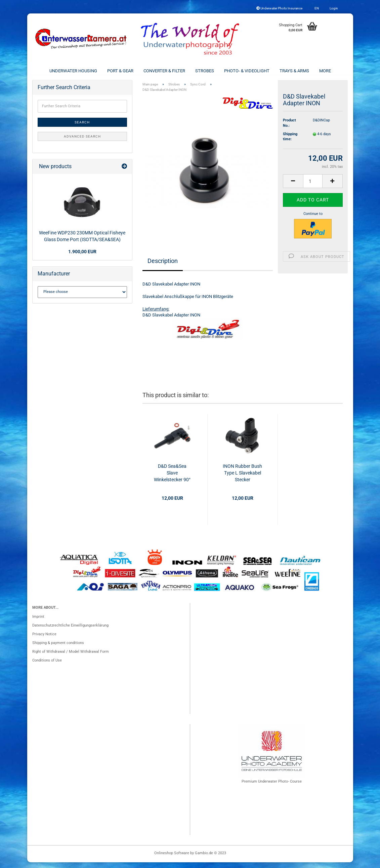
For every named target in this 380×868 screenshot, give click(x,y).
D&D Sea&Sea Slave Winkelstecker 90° (172, 479)
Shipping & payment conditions (58, 649)
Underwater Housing (73, 71)
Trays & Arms (294, 71)
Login (333, 8)
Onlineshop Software (172, 859)
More (325, 71)
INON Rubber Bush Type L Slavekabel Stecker (242, 479)
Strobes (205, 71)
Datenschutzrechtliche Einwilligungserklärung (70, 631)
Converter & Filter (164, 71)
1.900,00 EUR (82, 257)
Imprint (38, 622)
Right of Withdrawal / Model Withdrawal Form (71, 657)
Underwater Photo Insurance (279, 8)
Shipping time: (290, 142)
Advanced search (82, 142)
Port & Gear (120, 71)
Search (82, 128)
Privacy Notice (44, 640)
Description (163, 266)
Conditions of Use (47, 666)
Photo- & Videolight (247, 71)
